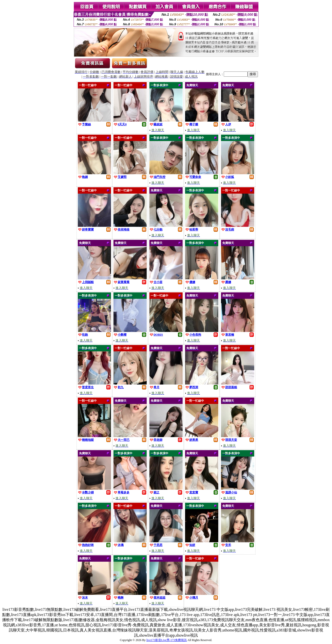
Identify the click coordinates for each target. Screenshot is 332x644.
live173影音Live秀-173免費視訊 (167, 640)
